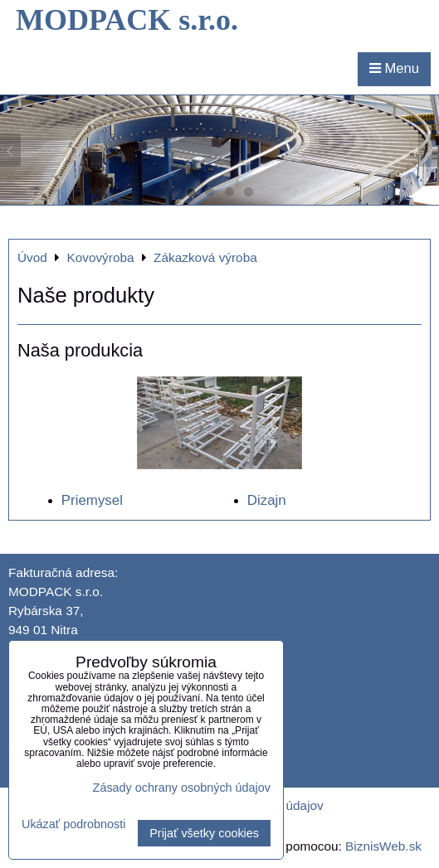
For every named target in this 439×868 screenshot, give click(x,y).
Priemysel (92, 500)
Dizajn (267, 500)
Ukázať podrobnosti (73, 824)
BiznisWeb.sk (383, 846)
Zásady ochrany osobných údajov (182, 788)
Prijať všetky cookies (204, 833)
